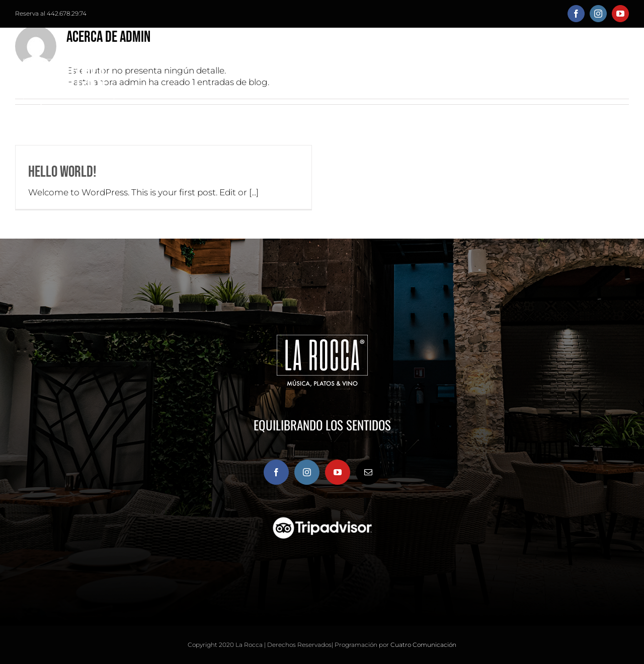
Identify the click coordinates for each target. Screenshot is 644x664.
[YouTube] (338, 472)
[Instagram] (307, 472)
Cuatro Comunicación (423, 645)
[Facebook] (276, 472)
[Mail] (368, 472)
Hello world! (62, 172)
